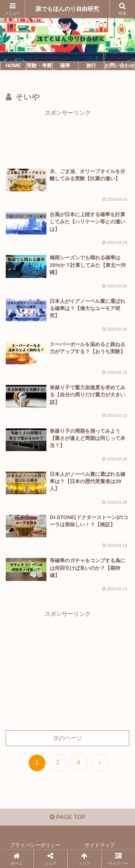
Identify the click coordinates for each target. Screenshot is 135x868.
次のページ (68, 738)
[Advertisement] (67, 136)
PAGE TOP (68, 817)
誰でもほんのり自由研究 (67, 9)
